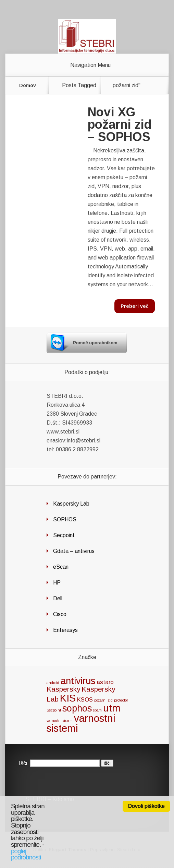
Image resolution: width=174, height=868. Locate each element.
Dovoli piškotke (146, 806)
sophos (77, 708)
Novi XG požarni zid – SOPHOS (120, 124)
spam (97, 710)
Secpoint (64, 535)
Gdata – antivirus (74, 551)
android (53, 683)
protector (121, 700)
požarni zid (103, 700)
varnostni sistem (60, 720)
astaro (105, 682)
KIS (68, 698)
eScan (61, 567)
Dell (58, 598)
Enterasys (65, 630)
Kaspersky (63, 689)
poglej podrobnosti (26, 854)
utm (112, 708)
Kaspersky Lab (71, 504)
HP (57, 583)
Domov (28, 85)
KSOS (85, 700)
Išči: (24, 763)
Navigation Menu (90, 65)
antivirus (78, 681)
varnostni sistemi (81, 723)
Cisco (60, 614)
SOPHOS (65, 519)
